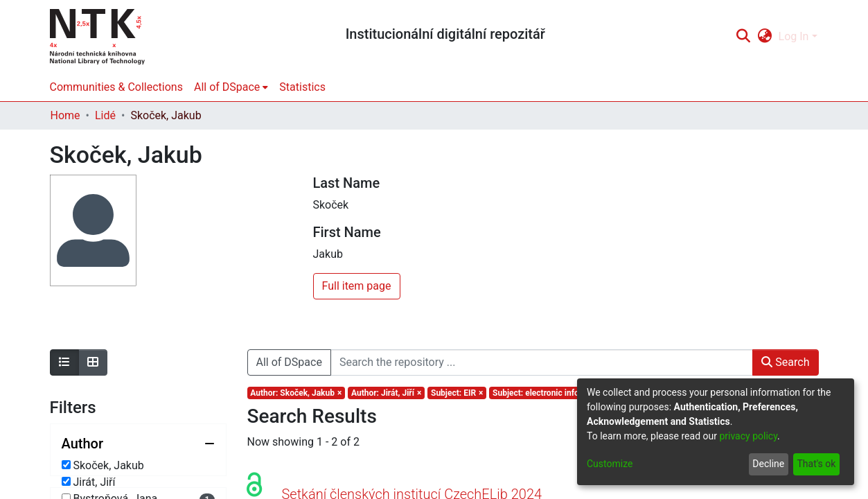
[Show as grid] (93, 362)
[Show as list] (64, 362)
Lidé (105, 115)
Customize (610, 464)
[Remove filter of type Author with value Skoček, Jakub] (296, 393)
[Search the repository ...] (542, 362)
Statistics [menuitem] (302, 87)
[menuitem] (764, 37)
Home (65, 115)
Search (785, 362)
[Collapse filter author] (138, 444)
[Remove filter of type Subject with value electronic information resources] (573, 393)
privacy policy (748, 436)
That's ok (816, 464)
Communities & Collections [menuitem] (116, 87)
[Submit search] (744, 37)
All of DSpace (289, 362)
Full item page (357, 286)
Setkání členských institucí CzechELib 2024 (412, 478)
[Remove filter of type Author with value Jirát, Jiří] (386, 393)
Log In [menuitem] (794, 36)
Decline (768, 464)
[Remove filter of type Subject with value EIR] (457, 393)
